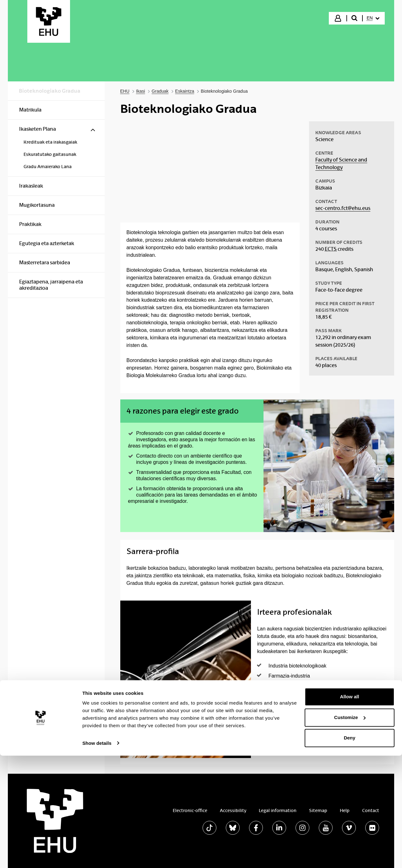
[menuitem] (373, 18)
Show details (97, 856)
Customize (350, 830)
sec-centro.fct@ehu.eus (343, 208)
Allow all (350, 809)
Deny (350, 851)
